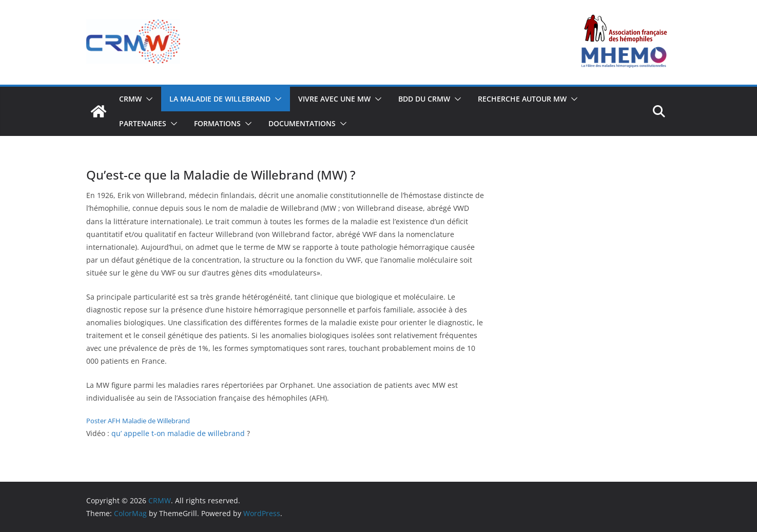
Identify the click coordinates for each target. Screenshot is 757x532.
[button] (147, 99)
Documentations (302, 123)
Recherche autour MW (522, 99)
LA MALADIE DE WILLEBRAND (220, 99)
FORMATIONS (217, 123)
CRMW (130, 99)
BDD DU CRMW (424, 99)
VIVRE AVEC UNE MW (334, 99)
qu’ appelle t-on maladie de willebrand (178, 433)
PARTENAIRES (143, 123)
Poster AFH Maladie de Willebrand (138, 421)
